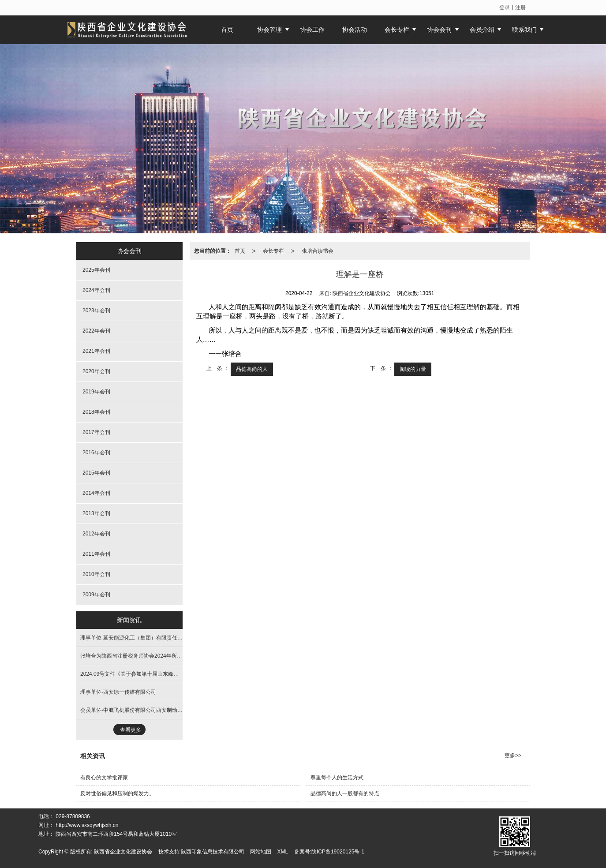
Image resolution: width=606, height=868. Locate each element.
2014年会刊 (96, 493)
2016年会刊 (96, 453)
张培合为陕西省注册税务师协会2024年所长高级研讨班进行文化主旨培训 (166, 656)
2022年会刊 (96, 331)
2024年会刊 (96, 290)
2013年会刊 (96, 513)
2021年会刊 (96, 351)
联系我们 (524, 30)
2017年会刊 (96, 432)
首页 (240, 251)
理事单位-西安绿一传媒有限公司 (118, 692)
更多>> (513, 756)
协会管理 (269, 30)
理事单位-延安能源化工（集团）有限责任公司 (134, 638)
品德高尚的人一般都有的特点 (345, 793)
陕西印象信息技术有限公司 (213, 852)
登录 (505, 7)
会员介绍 (482, 30)
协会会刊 (439, 30)
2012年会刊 (96, 534)
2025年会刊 (96, 270)
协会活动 (355, 30)
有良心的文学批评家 (104, 778)
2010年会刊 (96, 574)
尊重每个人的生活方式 (337, 778)
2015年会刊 (96, 473)
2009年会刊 (96, 595)
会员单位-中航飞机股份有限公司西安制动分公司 (137, 710)
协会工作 (312, 30)
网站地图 (261, 852)
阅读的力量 (413, 369)
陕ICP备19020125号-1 (338, 852)
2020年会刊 (96, 371)
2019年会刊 (96, 392)
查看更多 (131, 730)
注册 (520, 7)
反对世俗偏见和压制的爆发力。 (117, 793)
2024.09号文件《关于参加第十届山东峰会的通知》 (140, 674)
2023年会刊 (96, 311)
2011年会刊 (96, 554)
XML (283, 852)
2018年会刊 (96, 412)
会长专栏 (397, 30)
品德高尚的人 (252, 369)
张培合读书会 (318, 251)
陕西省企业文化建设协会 (123, 852)
